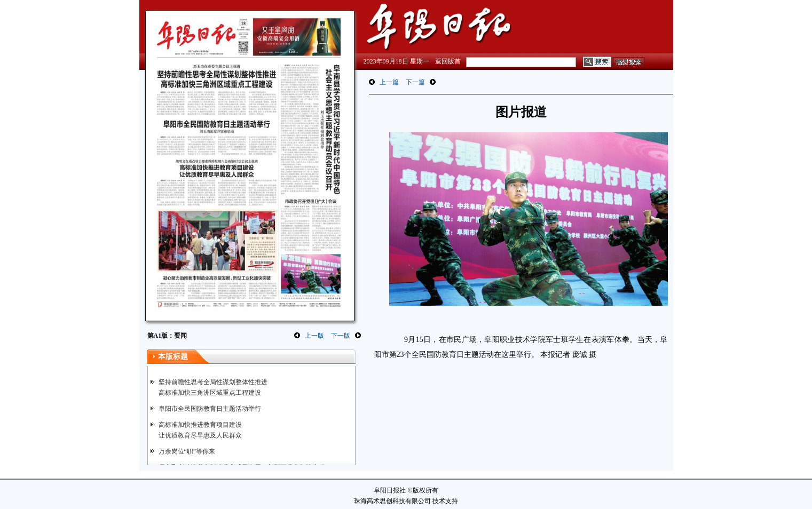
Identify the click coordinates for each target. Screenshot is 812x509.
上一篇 (389, 82)
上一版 (314, 336)
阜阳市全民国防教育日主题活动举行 (210, 409)
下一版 (341, 336)
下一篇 (415, 82)
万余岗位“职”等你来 (187, 451)
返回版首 (448, 61)
